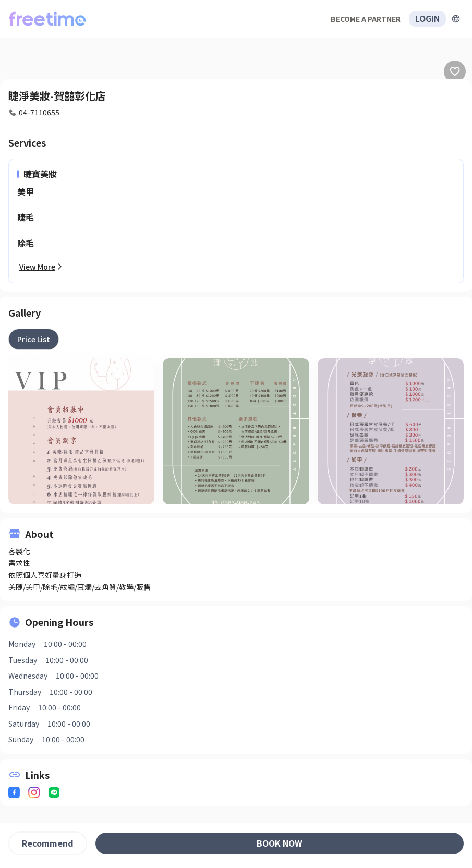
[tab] (34, 339)
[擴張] (456, 19)
